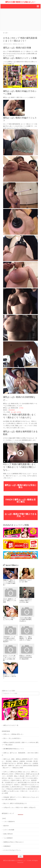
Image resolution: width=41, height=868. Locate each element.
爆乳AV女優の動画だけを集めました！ (20, 2)
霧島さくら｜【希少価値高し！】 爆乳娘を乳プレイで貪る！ (26, 638)
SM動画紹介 (7, 846)
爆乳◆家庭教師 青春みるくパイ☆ (14, 749)
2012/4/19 (12, 410)
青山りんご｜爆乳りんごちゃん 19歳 (9, 619)
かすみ (21, 408)
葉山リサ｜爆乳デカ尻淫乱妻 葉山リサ (15, 803)
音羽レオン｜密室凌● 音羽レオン (13, 734)
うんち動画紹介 (8, 838)
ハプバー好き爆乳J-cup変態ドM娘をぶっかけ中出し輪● (26, 601)
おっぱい (6, 33)
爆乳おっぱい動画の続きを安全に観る (21, 486)
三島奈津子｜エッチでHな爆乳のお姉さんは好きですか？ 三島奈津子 (9, 639)
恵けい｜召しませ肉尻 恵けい (12, 738)
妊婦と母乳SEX (8, 834)
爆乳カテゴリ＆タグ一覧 (11, 725)
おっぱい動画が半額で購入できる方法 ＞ (21, 515)
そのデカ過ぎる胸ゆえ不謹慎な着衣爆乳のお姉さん (25, 619)
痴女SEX (6, 826)
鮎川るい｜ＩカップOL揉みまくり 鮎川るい (10, 676)
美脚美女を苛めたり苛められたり (14, 842)
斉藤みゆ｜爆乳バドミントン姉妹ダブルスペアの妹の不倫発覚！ (9, 582)
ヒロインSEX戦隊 (9, 830)
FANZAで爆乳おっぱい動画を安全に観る (21, 501)
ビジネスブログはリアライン (12, 850)
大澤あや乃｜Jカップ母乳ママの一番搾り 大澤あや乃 (19, 808)
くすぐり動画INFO (9, 822)
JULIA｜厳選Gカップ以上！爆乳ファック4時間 (10, 601)
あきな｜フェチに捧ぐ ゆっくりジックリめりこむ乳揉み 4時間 (9, 658)
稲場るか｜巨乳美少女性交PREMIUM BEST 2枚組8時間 (26, 657)
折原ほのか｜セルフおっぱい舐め (25, 581)
